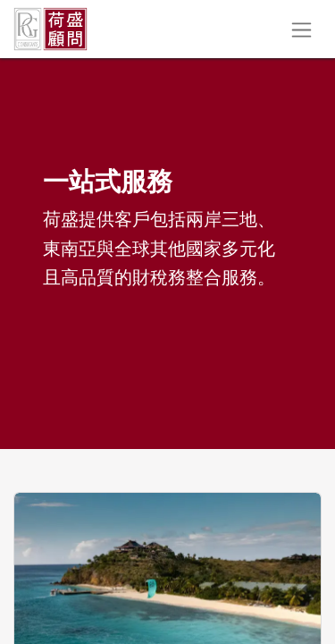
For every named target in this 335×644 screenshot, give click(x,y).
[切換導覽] (301, 29)
